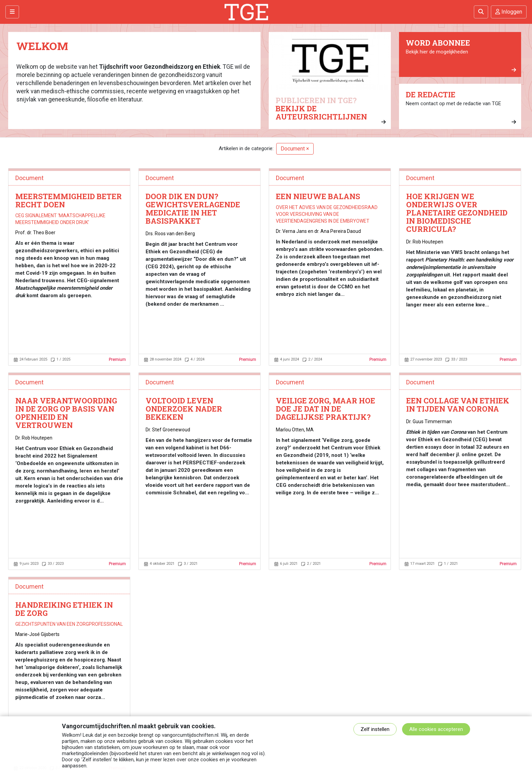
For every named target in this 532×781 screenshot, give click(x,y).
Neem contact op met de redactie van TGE (461, 107)
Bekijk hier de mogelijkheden (461, 56)
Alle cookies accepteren (436, 729)
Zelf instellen (375, 729)
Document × (295, 149)
